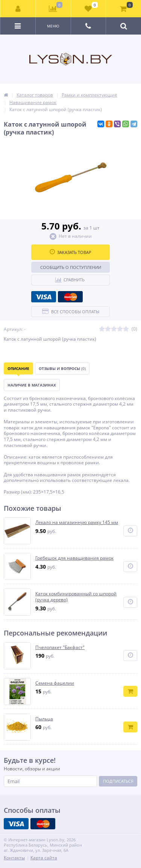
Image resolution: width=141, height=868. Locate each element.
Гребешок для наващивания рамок (74, 558)
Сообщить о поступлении (71, 267)
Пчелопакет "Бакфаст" (60, 648)
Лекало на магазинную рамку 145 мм (77, 522)
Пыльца (44, 719)
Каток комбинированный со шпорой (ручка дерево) (76, 597)
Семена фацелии (55, 683)
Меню (53, 26)
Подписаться (118, 781)
